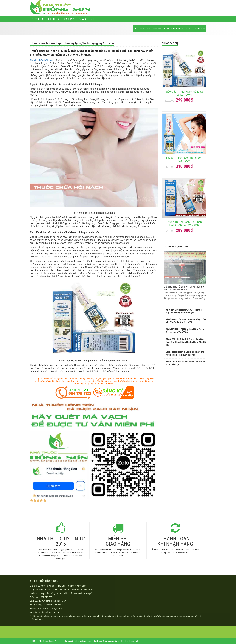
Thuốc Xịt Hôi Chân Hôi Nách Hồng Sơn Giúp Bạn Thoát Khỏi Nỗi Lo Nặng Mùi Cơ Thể (186, 342)
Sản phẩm (69, 19)
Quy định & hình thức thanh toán (78, 641)
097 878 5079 (47, 597)
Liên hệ (95, 19)
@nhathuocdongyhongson (53, 608)
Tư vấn (82, 19)
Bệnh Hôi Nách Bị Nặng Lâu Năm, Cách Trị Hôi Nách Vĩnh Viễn (185, 331)
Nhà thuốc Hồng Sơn (56, 601)
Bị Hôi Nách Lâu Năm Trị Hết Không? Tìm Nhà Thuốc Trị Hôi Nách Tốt (186, 321)
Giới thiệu (54, 19)
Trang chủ (38, 19)
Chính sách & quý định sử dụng (106, 641)
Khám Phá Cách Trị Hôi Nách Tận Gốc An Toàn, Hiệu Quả (186, 363)
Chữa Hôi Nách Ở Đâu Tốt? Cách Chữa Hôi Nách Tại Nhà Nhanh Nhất (184, 288)
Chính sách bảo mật (130, 641)
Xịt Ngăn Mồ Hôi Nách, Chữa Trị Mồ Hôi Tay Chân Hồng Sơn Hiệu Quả (185, 311)
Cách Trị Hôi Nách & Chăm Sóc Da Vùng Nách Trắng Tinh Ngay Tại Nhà (185, 353)
